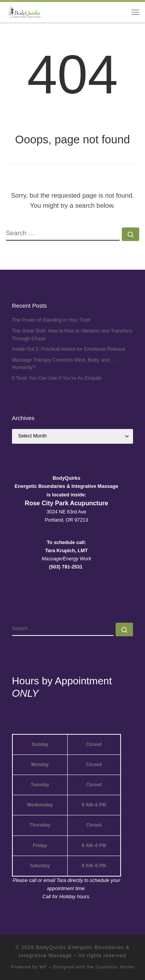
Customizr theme (115, 967)
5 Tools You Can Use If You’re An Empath (57, 378)
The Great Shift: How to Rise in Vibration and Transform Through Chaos (72, 335)
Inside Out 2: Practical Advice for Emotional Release (69, 349)
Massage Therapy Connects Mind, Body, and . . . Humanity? (65, 364)
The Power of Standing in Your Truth (51, 320)
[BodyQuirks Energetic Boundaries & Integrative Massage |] (23, 11)
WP (43, 967)
